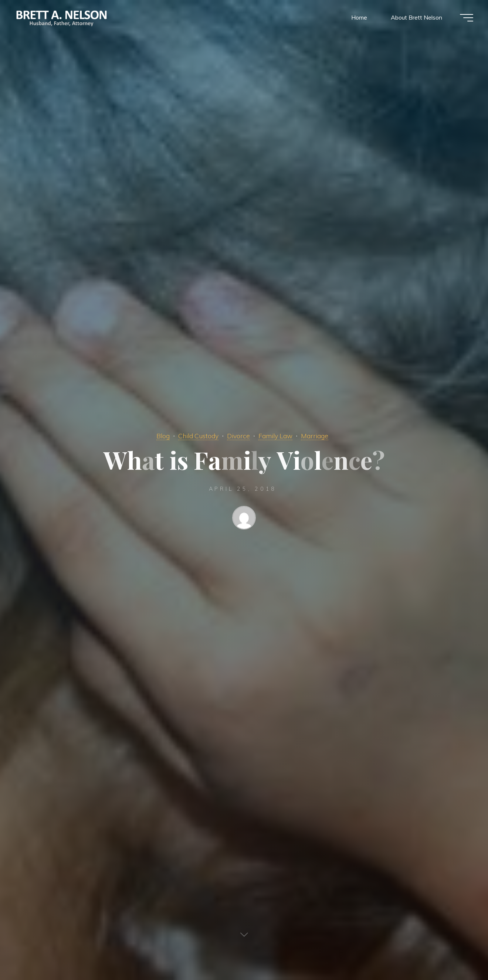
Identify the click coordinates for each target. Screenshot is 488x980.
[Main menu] (467, 18)
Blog (163, 436)
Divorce (238, 436)
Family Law (275, 436)
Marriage (315, 436)
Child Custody (198, 436)
